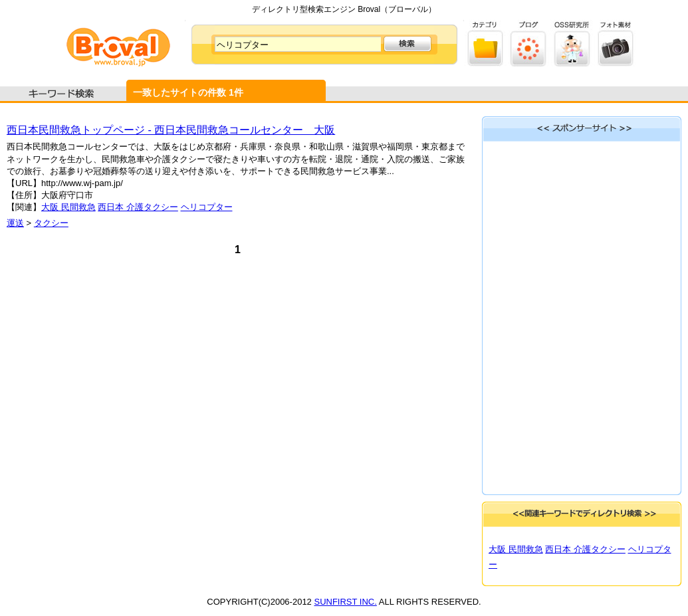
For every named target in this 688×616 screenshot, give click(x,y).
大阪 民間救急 (68, 207)
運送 (15, 223)
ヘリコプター (207, 207)
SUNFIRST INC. (345, 602)
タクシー (51, 223)
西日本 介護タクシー (138, 207)
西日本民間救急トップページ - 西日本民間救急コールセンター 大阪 (171, 130)
